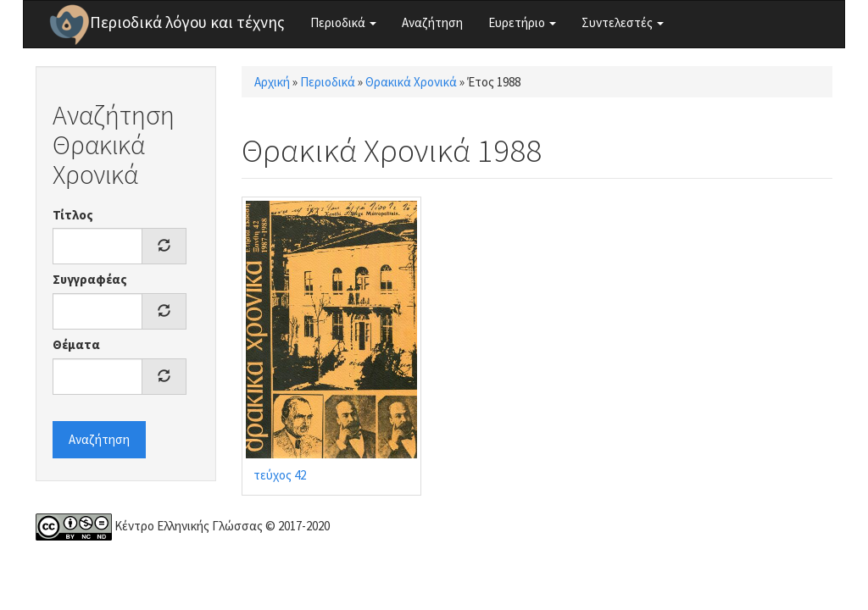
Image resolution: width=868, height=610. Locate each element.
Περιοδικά (343, 22)
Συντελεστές (623, 22)
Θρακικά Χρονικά (411, 82)
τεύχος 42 (280, 475)
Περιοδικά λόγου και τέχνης (187, 22)
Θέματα (76, 344)
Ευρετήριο (522, 22)
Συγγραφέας (90, 279)
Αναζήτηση (432, 22)
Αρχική (272, 82)
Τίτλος (73, 215)
